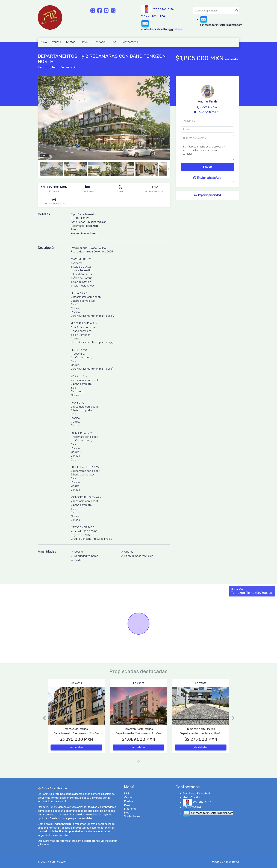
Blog (114, 42)
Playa (84, 42)
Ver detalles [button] (76, 747)
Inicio (44, 42)
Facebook (46, 845)
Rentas (71, 42)
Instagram (111, 841)
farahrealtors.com (70, 841)
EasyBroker (232, 862)
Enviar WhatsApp (207, 178)
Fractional (99, 42)
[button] (43, 718)
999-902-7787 (164, 9)
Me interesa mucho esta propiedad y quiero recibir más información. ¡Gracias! (207, 152)
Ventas (57, 42)
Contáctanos (130, 42)
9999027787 (209, 107)
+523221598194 (208, 112)
